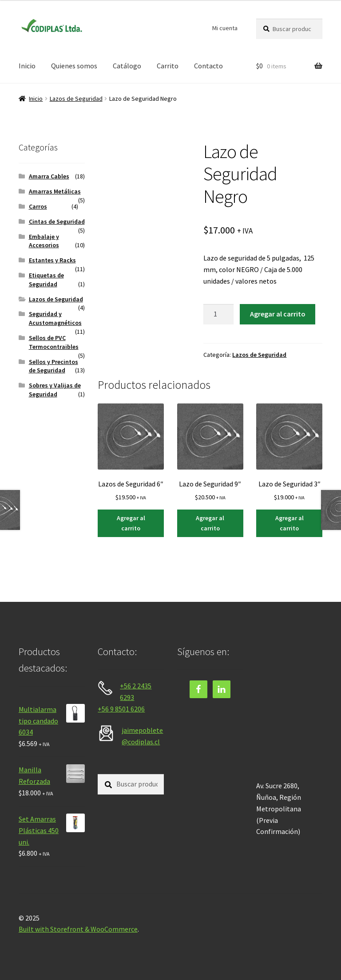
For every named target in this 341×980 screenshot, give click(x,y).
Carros (38, 206)
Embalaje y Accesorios (44, 241)
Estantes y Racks (52, 260)
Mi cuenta (225, 28)
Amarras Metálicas (55, 191)
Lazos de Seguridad (76, 99)
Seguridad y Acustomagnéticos (55, 318)
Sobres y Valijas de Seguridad (55, 390)
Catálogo (127, 66)
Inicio (27, 66)
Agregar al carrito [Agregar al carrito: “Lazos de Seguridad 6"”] (131, 523)
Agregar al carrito (278, 314)
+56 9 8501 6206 (121, 709)
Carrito (168, 66)
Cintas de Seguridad (57, 221)
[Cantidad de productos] (218, 314)
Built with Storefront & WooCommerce (78, 929)
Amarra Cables (49, 176)
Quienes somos (74, 66)
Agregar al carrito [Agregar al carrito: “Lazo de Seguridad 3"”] (289, 523)
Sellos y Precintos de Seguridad (54, 366)
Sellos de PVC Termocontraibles (54, 342)
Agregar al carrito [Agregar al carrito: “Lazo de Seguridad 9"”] (210, 523)
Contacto (208, 66)
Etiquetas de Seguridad (46, 280)
